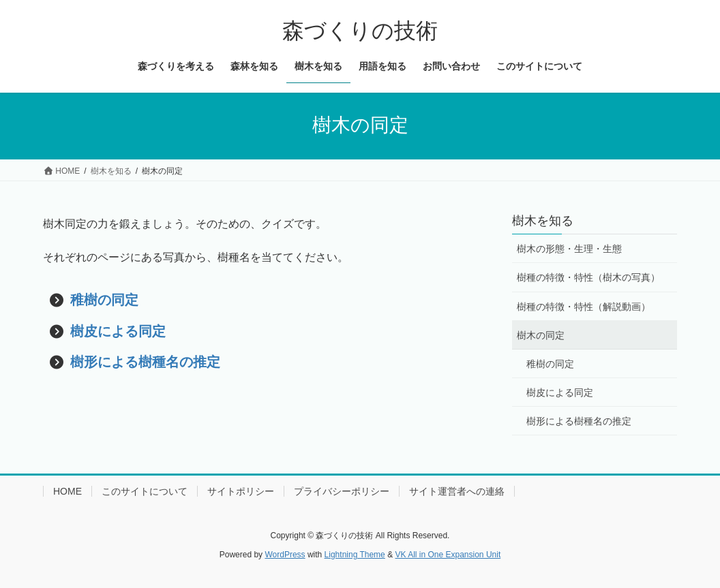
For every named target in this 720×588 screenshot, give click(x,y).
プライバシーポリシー (342, 491)
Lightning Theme (355, 555)
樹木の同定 (541, 335)
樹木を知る (543, 221)
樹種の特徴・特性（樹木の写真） (588, 277)
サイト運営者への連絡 (457, 491)
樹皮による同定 (118, 331)
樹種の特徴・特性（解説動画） (584, 307)
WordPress (285, 555)
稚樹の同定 (104, 300)
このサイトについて (145, 491)
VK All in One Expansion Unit (448, 555)
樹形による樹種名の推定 (145, 362)
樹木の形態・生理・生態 (569, 249)
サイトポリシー (241, 491)
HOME (67, 491)
